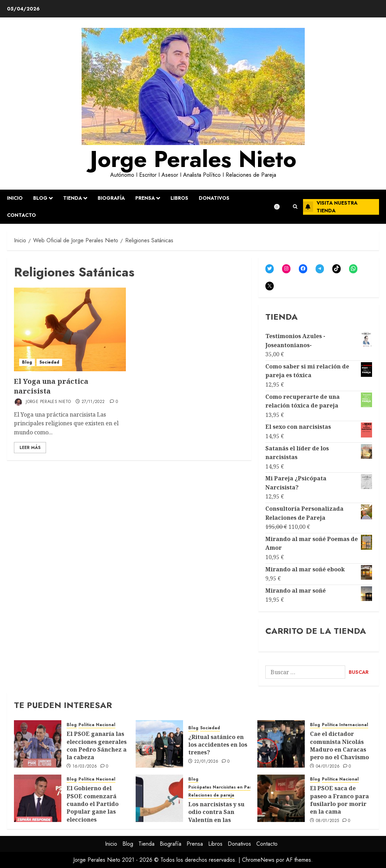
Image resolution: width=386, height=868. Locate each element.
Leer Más (30, 448)
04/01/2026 (328, 767)
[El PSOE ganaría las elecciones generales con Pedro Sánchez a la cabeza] (38, 744)
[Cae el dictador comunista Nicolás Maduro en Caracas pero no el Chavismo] (281, 744)
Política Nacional (97, 725)
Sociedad (49, 362)
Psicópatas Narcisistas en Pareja (223, 787)
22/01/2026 (206, 762)
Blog (40, 198)
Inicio (15, 198)
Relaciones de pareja (211, 795)
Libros (179, 198)
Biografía (111, 198)
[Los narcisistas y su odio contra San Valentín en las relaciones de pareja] (159, 798)
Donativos (214, 198)
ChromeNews (258, 860)
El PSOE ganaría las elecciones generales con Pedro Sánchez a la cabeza (97, 745)
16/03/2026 (85, 767)
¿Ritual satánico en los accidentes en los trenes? (218, 745)
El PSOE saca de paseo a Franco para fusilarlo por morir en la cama (339, 800)
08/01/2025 (328, 821)
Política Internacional (345, 725)
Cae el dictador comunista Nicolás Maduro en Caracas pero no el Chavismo (339, 745)
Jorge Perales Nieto (193, 159)
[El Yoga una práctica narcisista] (70, 329)
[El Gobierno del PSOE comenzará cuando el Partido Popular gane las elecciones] (38, 798)
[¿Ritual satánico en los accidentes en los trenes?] (159, 744)
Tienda (73, 198)
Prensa (145, 198)
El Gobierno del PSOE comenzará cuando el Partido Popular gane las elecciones (93, 804)
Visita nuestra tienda (330, 207)
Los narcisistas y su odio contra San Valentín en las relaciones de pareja (218, 816)
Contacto (21, 215)
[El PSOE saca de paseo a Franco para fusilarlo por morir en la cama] (281, 798)
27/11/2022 (93, 402)
